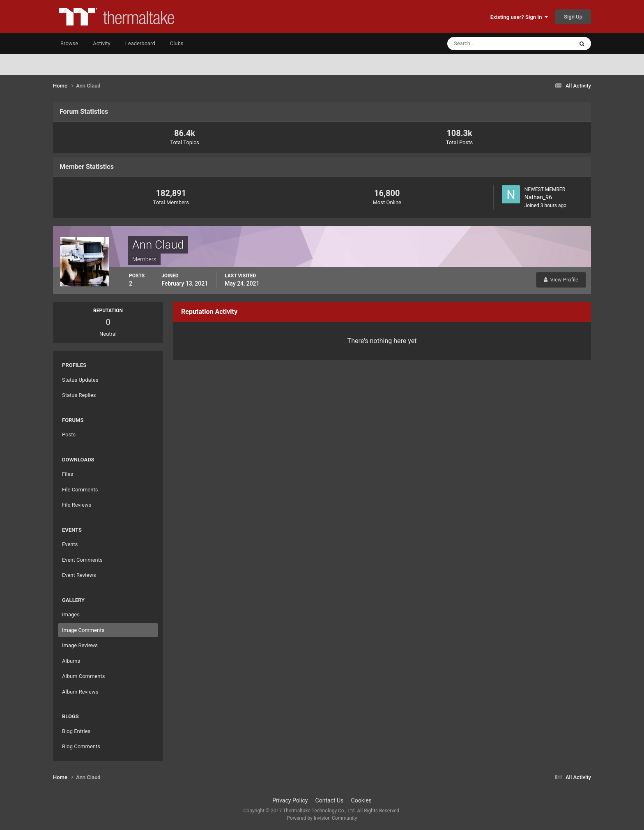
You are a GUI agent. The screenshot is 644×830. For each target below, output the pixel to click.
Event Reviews (79, 575)
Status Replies (79, 395)
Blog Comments (81, 746)
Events (70, 544)
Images (71, 614)
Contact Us (330, 800)
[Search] (485, 44)
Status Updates (80, 380)
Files (68, 474)
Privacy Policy (290, 800)
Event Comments (82, 560)
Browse (69, 43)
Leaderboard (140, 43)
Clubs (177, 43)
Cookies (361, 800)
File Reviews (77, 505)
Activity (102, 43)
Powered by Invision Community (322, 818)
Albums (71, 661)
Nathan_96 (538, 197)
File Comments (80, 490)
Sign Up (573, 17)
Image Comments (83, 630)
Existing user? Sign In (519, 17)
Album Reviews (80, 692)
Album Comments (83, 676)
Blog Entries (76, 731)
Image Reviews (80, 645)
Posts (69, 435)
